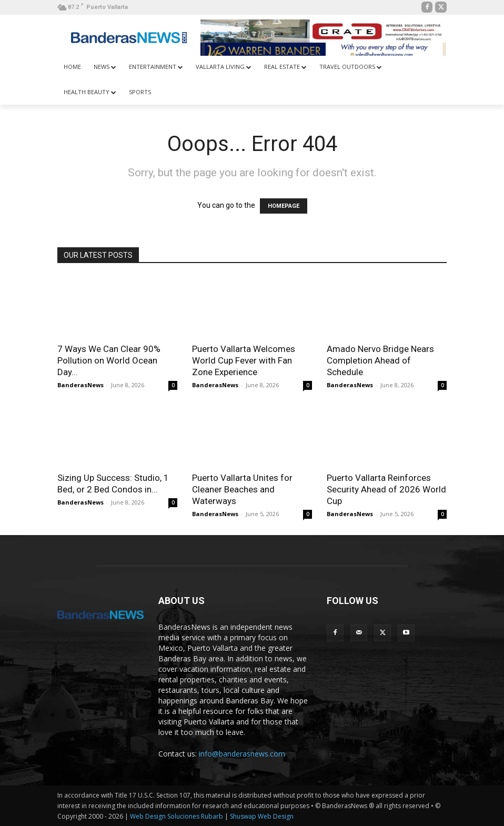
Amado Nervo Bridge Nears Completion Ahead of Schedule (380, 360)
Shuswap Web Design (262, 816)
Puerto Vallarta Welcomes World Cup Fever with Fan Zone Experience (244, 360)
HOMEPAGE (284, 206)
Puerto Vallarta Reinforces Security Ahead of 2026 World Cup (386, 489)
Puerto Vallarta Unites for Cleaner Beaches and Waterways (242, 489)
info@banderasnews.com (242, 754)
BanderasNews (80, 385)
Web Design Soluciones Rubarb (177, 816)
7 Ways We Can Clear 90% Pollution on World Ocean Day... (109, 360)
